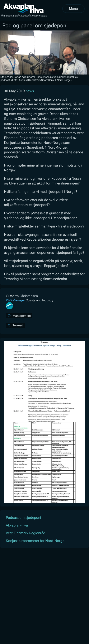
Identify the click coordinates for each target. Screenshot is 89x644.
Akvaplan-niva (17, 525)
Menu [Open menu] (73, 9)
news (30, 91)
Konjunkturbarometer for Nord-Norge (35, 541)
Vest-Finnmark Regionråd (26, 533)
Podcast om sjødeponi (23, 518)
